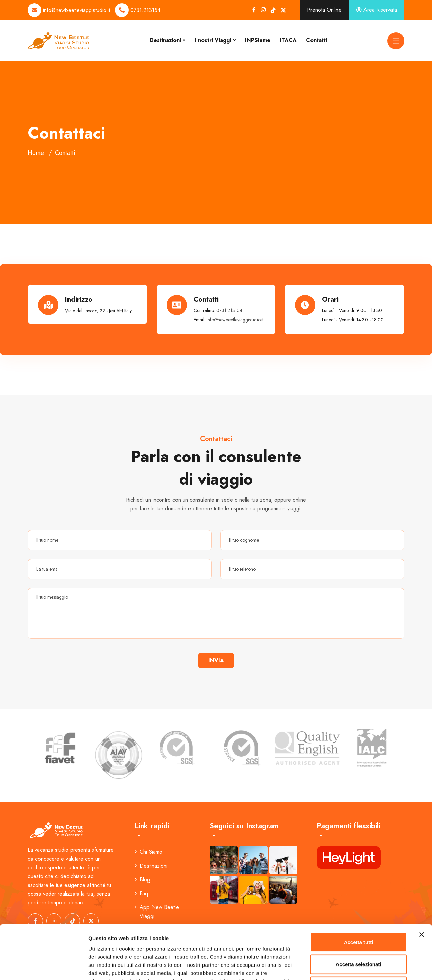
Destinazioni (165, 40)
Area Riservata (377, 10)
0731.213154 (145, 10)
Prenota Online (324, 10)
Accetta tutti (359, 891)
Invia (216, 660)
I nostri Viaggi (213, 40)
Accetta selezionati (358, 914)
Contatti (317, 40)
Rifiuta (359, 936)
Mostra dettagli (355, 967)
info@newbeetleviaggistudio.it (76, 10)
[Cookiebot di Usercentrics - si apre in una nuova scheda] (44, 967)
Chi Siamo (148, 852)
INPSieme (258, 40)
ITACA (288, 40)
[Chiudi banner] (422, 884)
